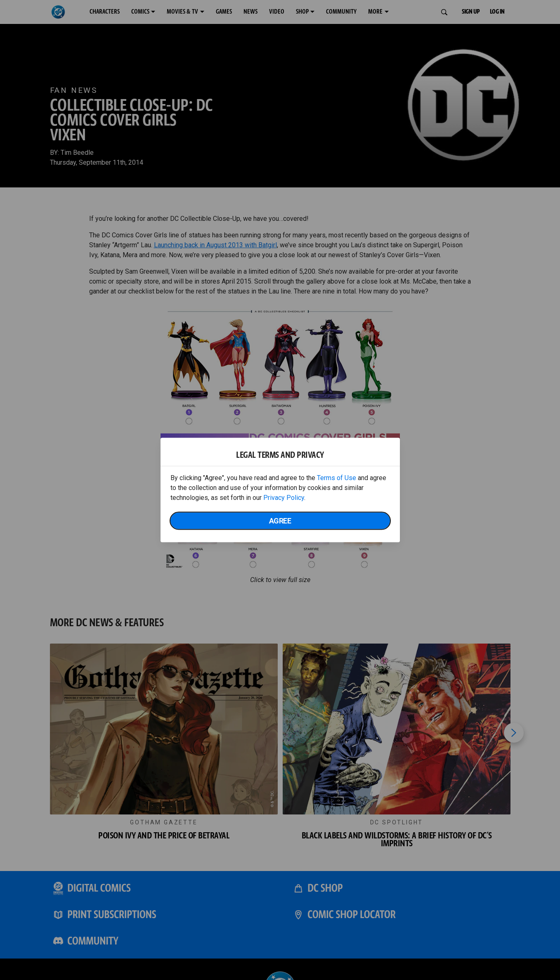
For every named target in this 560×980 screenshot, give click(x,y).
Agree (280, 521)
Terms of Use (337, 478)
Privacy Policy (284, 498)
